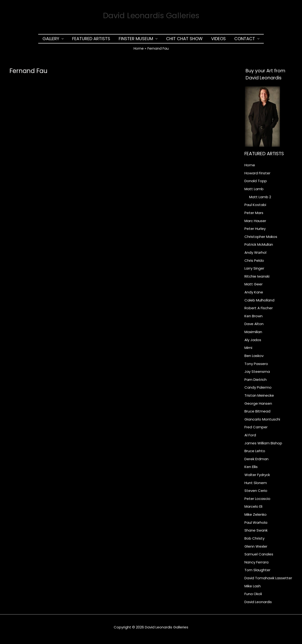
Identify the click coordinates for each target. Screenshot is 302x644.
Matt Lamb (254, 191)
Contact (245, 41)
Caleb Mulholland (259, 303)
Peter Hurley (255, 231)
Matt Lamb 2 (260, 199)
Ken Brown (254, 319)
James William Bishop (263, 446)
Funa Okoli (253, 598)
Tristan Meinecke (259, 398)
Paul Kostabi (255, 207)
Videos (218, 41)
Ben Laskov (254, 358)
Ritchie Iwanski (257, 279)
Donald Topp (256, 183)
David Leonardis (258, 606)
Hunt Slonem (256, 486)
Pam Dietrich (256, 382)
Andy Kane (254, 295)
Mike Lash (253, 590)
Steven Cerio (256, 494)
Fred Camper (256, 430)
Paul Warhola (256, 526)
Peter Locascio (257, 502)
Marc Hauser (255, 223)
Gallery (51, 41)
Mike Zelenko (256, 518)
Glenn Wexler (256, 550)
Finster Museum (136, 41)
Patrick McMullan (259, 247)
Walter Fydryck (257, 478)
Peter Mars (254, 215)
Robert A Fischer (259, 311)
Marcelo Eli (253, 510)
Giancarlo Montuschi (262, 422)
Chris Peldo (254, 263)
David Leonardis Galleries (151, 16)
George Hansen (258, 406)
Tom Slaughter (257, 574)
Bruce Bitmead (257, 414)
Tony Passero (256, 367)
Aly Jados (253, 342)
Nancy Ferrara (256, 566)
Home (250, 167)
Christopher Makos (261, 239)
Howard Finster (257, 175)
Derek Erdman (256, 462)
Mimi (248, 350)
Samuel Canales (259, 558)
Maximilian (253, 335)
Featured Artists (91, 41)
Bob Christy (254, 542)
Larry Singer (254, 271)
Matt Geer (254, 287)
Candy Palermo (258, 390)
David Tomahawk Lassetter (268, 582)
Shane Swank (256, 534)
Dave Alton (254, 327)
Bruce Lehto (255, 454)
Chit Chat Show (184, 41)
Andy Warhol (255, 255)
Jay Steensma (257, 374)
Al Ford (250, 438)
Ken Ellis (251, 470)
